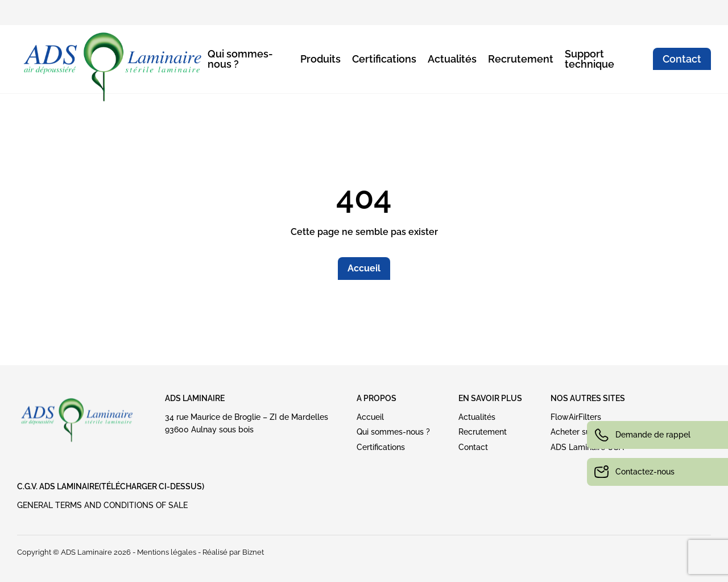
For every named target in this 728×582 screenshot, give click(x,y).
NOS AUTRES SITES (588, 398)
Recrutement (521, 59)
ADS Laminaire (195, 398)
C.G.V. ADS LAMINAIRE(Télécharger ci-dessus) (111, 486)
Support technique (590, 59)
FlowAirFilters (576, 417)
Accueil (364, 268)
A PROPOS (377, 398)
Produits (320, 59)
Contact (682, 59)
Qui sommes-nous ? (240, 59)
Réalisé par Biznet (233, 552)
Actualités (452, 59)
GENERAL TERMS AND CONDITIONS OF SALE (102, 505)
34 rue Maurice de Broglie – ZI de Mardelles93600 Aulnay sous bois (247, 423)
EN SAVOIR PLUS (490, 398)
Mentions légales (167, 552)
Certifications (384, 59)
